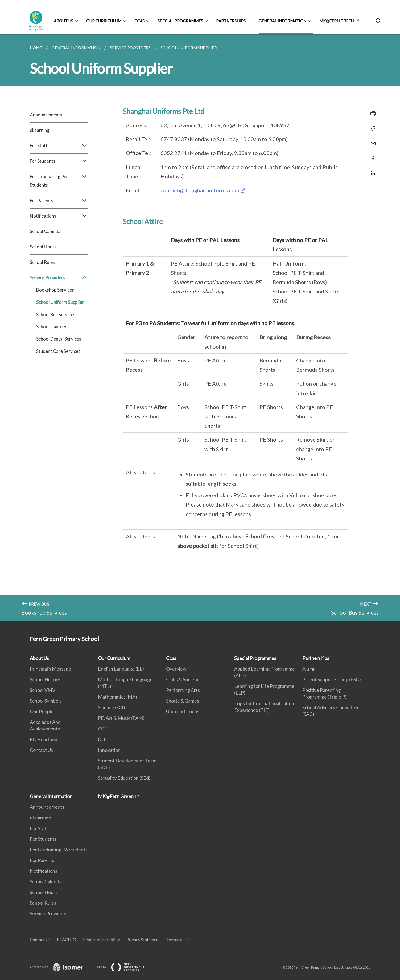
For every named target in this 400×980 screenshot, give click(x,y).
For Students (59, 161)
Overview (176, 669)
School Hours (43, 247)
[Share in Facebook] (372, 155)
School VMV (43, 690)
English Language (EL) (121, 669)
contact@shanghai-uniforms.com (200, 190)
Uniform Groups (183, 711)
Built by (124, 967)
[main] (200, 328)
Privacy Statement (143, 939)
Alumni (310, 669)
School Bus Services (56, 314)
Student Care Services (58, 351)
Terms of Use (178, 939)
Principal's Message (50, 669)
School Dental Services (59, 339)
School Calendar (46, 231)
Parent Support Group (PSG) (332, 679)
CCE (103, 729)
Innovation (109, 750)
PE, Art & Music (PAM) (121, 718)
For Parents (59, 201)
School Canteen (52, 327)
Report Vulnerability (102, 939)
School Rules (42, 262)
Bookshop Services (55, 290)
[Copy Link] (372, 129)
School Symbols (46, 701)
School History (45, 679)
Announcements (46, 115)
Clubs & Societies (184, 679)
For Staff (59, 146)
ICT (102, 739)
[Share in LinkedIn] (372, 170)
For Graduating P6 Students (59, 181)
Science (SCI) (112, 707)
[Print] (372, 114)
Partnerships (231, 21)
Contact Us (41, 750)
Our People (42, 711)
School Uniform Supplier (60, 302)
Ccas (139, 21)
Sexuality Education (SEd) (124, 778)
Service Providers (59, 278)
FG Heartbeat (44, 739)
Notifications (59, 216)
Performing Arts (183, 690)
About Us (63, 21)
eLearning (40, 130)
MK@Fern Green (337, 21)
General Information (283, 21)
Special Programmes (180, 21)
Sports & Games (183, 701)
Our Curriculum (104, 21)
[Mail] (372, 140)
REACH (64, 939)
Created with (61, 967)
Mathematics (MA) (117, 697)
